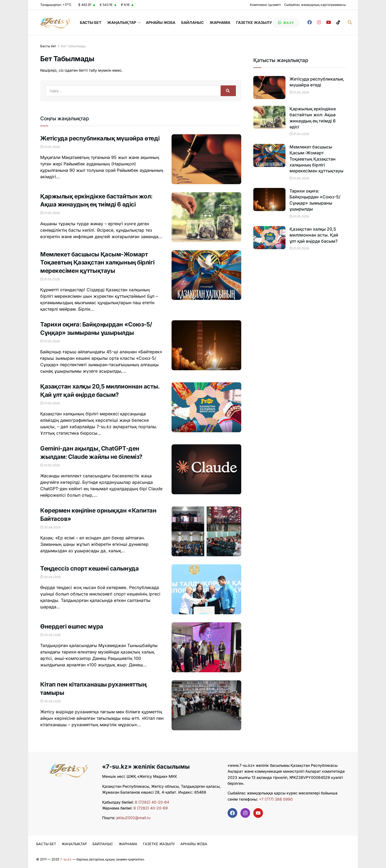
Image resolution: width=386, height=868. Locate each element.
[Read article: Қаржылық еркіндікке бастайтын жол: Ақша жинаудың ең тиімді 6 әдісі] (206, 217)
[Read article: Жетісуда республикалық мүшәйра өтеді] (206, 159)
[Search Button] (350, 22)
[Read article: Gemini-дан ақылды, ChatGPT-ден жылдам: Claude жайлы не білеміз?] (206, 469)
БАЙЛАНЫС (192, 22)
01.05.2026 (50, 147)
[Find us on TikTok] (338, 22)
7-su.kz (66, 859)
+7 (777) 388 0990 (275, 799)
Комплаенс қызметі (265, 5)
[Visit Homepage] (55, 23)
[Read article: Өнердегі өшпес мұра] (206, 647)
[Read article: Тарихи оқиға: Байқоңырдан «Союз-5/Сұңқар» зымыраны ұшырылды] (206, 345)
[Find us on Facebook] (310, 22)
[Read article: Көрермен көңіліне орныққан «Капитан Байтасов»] (206, 531)
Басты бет (48, 46)
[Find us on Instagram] (319, 22)
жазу (286, 23)
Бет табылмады (73, 46)
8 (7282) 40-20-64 (152, 802)
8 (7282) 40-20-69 (151, 808)
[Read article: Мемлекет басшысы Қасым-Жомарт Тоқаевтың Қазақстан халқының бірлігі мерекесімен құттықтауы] (206, 275)
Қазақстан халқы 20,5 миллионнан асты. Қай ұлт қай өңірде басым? (314, 235)
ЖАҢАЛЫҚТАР (122, 22)
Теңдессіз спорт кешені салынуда (89, 568)
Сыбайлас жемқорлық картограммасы (315, 5)
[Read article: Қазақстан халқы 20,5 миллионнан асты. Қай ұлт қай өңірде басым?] (206, 407)
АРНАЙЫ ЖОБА (161, 22)
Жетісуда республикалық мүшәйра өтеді (100, 138)
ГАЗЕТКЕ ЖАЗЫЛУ (254, 22)
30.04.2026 (50, 527)
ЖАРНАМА (220, 22)
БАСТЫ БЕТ (91, 22)
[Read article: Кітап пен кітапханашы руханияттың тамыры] (206, 705)
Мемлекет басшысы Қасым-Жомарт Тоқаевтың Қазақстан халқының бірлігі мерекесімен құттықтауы (97, 263)
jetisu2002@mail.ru (133, 818)
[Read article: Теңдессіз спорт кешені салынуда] (206, 589)
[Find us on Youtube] (329, 22)
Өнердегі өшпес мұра (72, 626)
